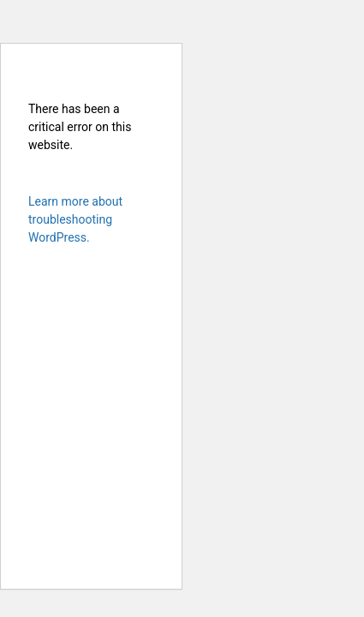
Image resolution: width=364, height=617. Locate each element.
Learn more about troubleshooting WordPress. (75, 219)
